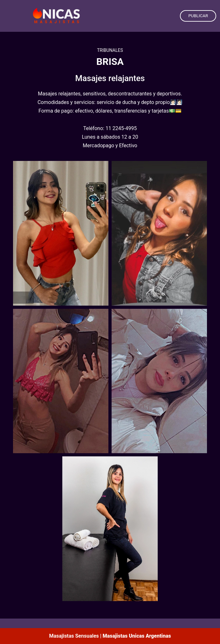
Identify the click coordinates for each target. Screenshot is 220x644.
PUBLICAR (198, 16)
